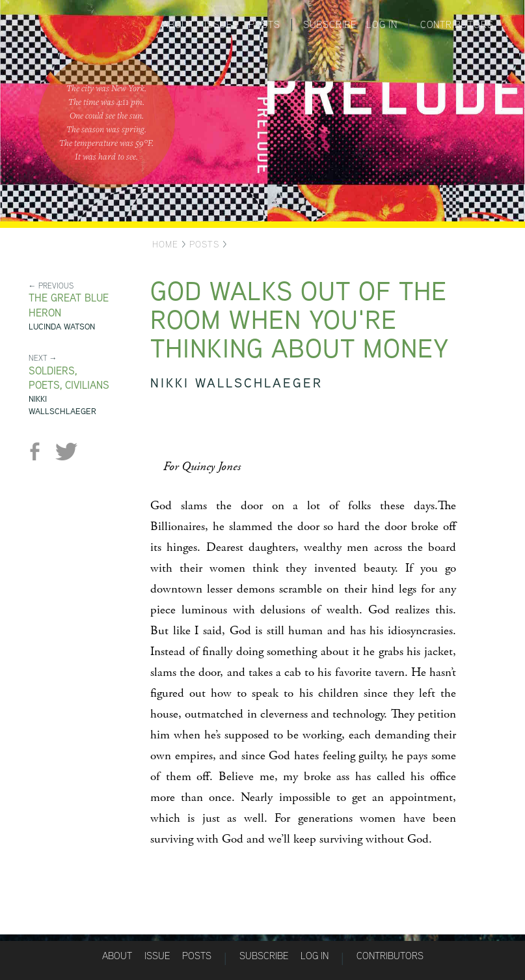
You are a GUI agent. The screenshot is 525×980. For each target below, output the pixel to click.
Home (165, 244)
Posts (264, 24)
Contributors (457, 24)
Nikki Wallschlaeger (62, 405)
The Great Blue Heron (69, 305)
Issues (222, 24)
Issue (157, 956)
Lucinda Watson (62, 327)
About (178, 24)
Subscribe (330, 24)
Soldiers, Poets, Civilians (69, 378)
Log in (382, 24)
